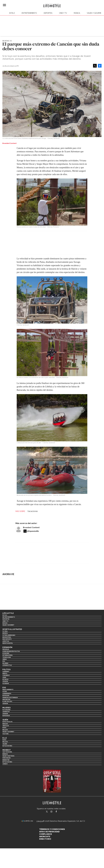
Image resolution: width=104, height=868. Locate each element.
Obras (5, 659)
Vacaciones (33, 511)
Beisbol (5, 633)
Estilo (12, 13)
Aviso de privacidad (49, 832)
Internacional (8, 655)
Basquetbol (7, 637)
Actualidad (6, 710)
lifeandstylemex (54, 812)
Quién (5, 720)
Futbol (5, 631)
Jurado (5, 764)
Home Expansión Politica (11, 651)
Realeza (5, 724)
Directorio (45, 839)
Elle (5, 738)
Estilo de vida (7, 746)
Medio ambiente (8, 689)
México (5, 673)
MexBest (7, 750)
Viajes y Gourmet (95, 13)
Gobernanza (7, 693)
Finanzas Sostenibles (10, 698)
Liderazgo (6, 712)
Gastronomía (7, 752)
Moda (4, 728)
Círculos (6, 726)
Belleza (5, 730)
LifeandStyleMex (47, 812)
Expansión (7, 647)
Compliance (46, 834)
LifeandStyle (7, 665)
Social (5, 691)
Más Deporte (7, 639)
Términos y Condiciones (52, 829)
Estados (5, 679)
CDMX (4, 677)
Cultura (5, 734)
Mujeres (5, 663)
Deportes (48, 13)
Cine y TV (63, 13)
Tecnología (7, 657)
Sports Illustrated (12, 629)
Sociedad (6, 683)
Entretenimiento (29, 13)
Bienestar (6, 760)
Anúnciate (45, 837)
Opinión (5, 681)
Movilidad (6, 695)
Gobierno (6, 671)
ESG (4, 661)
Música (77, 13)
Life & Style (8, 613)
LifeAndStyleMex (58, 812)
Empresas (6, 649)
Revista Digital (8, 643)
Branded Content (31, 528)
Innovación (6, 699)
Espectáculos (7, 722)
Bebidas (5, 754)
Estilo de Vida (7, 762)
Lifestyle (6, 641)
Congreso (6, 675)
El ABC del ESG (7, 701)
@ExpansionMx (33, 531)
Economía (6, 653)
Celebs (5, 744)
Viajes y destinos (8, 756)
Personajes (7, 758)
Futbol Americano (9, 635)
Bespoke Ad (7, 41)
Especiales (6, 716)
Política (6, 670)
